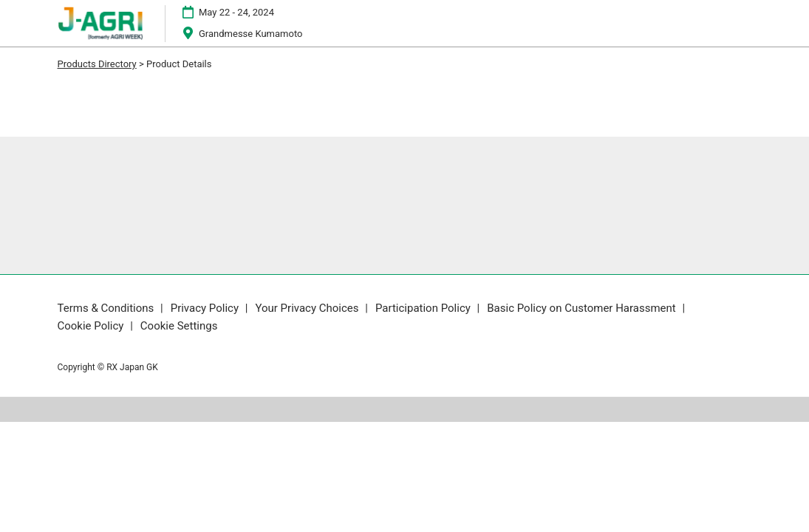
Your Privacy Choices (308, 308)
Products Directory (97, 64)
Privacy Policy (206, 308)
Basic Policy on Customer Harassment (583, 308)
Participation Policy (424, 308)
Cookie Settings (179, 326)
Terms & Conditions (107, 308)
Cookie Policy (92, 326)
